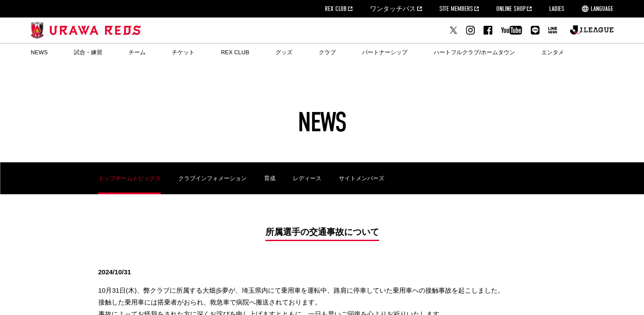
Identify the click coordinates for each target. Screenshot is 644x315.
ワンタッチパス (393, 9)
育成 (270, 178)
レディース (307, 178)
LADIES (557, 9)
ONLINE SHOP (511, 9)
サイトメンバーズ (362, 178)
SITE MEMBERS (456, 9)
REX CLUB (336, 9)
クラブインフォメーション (212, 178)
